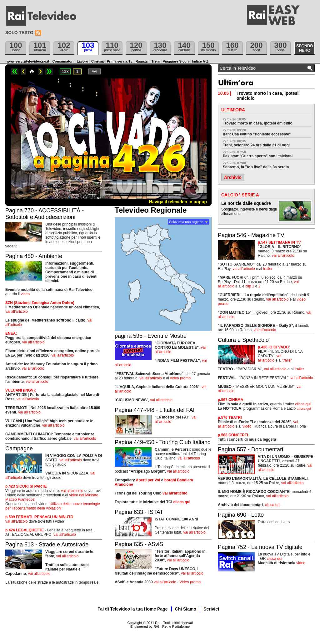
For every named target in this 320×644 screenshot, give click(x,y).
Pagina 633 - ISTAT (139, 512)
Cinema (97, 61)
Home (32, 71)
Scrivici (211, 609)
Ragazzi (142, 61)
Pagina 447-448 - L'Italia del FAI (155, 410)
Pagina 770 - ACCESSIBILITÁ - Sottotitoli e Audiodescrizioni (45, 214)
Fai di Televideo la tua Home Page (133, 609)
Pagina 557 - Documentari (250, 449)
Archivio (233, 177)
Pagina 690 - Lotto (241, 515)
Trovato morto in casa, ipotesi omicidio (258, 123)
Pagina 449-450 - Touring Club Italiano (163, 442)
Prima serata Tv (120, 61)
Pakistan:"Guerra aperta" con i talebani (258, 156)
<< (15, 71)
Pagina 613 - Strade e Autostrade (47, 545)
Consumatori (63, 61)
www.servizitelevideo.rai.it (28, 61)
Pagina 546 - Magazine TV (251, 235)
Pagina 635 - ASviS (139, 544)
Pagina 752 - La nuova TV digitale (260, 547)
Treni (156, 61)
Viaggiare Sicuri (176, 61)
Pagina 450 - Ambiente (34, 256)
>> (49, 71)
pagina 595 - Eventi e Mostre (151, 336)
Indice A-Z (200, 61)
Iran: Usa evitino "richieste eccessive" (257, 134)
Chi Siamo (186, 609)
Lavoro (82, 61)
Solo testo (19, 33)
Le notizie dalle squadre (246, 203)
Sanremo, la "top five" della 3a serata (256, 167)
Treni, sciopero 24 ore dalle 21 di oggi (256, 145)
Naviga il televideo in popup (178, 202)
